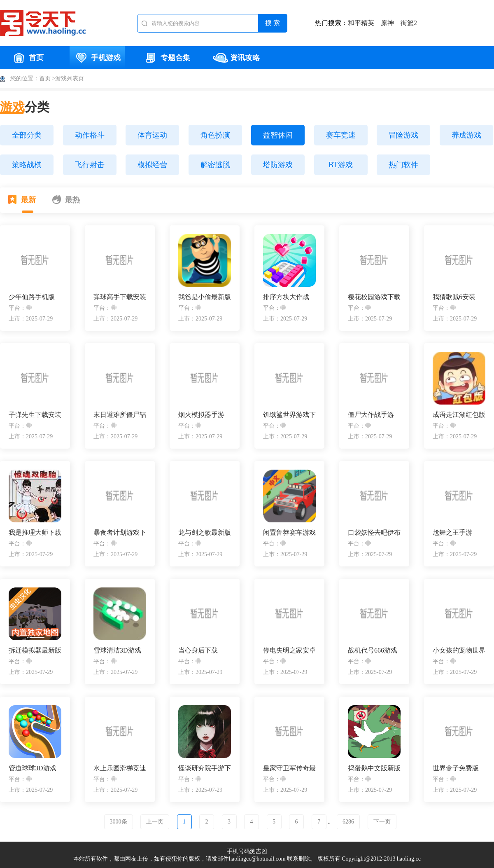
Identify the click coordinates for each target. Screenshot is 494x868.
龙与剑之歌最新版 (205, 532)
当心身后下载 (198, 650)
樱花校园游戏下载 (374, 297)
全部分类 (27, 135)
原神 (387, 23)
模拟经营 (152, 165)
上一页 (155, 822)
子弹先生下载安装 (35, 415)
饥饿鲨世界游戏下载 (289, 415)
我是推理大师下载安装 (35, 533)
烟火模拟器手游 (201, 415)
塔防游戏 (278, 165)
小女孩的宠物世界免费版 (459, 651)
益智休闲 (278, 135)
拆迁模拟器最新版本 (35, 651)
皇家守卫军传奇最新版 (289, 769)
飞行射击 (90, 165)
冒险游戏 (403, 135)
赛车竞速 (341, 135)
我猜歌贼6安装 (454, 297)
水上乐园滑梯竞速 (120, 768)
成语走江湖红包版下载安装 (459, 415)
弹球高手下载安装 (120, 297)
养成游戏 (466, 135)
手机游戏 (97, 58)
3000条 (119, 822)
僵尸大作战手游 (371, 415)
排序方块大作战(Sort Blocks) (286, 297)
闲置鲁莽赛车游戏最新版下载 (289, 533)
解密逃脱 (215, 165)
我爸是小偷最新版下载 (205, 297)
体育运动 (152, 135)
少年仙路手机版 (32, 297)
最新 (22, 199)
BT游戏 (341, 165)
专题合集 (167, 58)
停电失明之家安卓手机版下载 (289, 651)
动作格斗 (90, 135)
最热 (66, 199)
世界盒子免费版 (456, 768)
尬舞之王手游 (452, 532)
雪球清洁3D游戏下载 (117, 651)
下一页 (382, 822)
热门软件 (403, 165)
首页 (28, 58)
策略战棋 (27, 165)
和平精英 (361, 23)
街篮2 (409, 23)
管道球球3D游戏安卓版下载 (33, 769)
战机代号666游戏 (373, 650)
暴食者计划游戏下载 (120, 533)
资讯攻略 (236, 58)
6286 (348, 822)
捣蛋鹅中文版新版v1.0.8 (374, 769)
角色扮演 (215, 135)
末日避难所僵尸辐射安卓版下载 (120, 415)
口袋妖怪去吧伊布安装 (374, 533)
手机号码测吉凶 (247, 851)
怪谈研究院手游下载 (205, 769)
